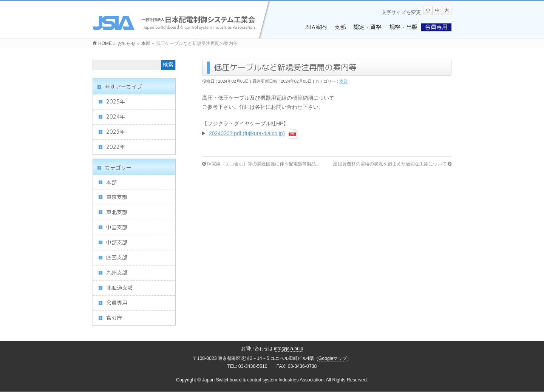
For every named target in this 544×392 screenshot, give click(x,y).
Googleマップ (333, 358)
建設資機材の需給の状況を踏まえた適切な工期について (392, 164)
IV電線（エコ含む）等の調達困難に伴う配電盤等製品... (261, 164)
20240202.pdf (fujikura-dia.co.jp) (247, 133)
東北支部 (117, 212)
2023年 (116, 132)
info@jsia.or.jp (289, 349)
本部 (343, 81)
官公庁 (114, 318)
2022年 (116, 147)
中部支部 (117, 242)
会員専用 (117, 303)
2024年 (116, 117)
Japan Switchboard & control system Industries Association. (263, 380)
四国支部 (117, 257)
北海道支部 (119, 288)
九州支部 (117, 272)
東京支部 (117, 197)
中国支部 (117, 227)
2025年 (116, 101)
